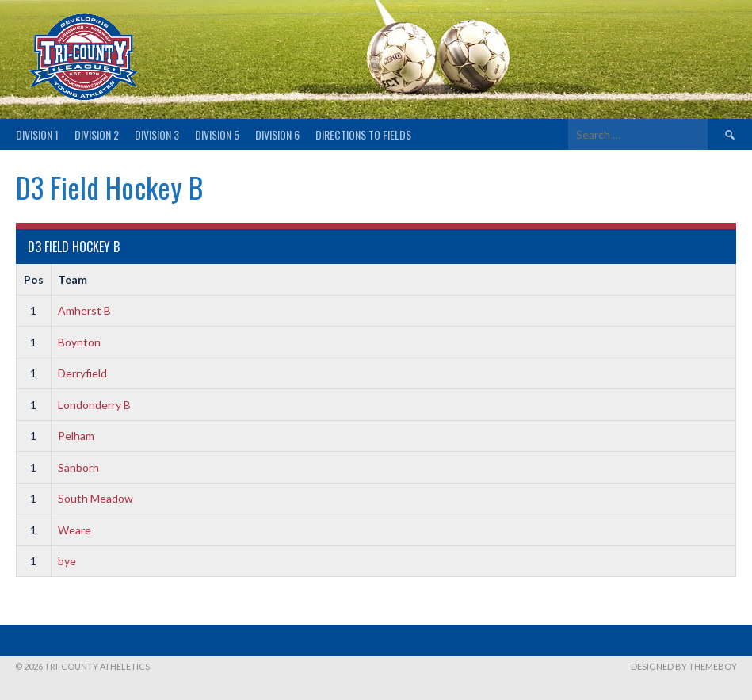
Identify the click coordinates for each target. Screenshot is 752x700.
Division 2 (97, 134)
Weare (74, 530)
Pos (34, 279)
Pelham (76, 436)
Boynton (79, 342)
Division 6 (277, 134)
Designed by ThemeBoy (684, 666)
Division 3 (157, 134)
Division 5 (217, 134)
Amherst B (84, 310)
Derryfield (82, 373)
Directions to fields (363, 134)
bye (67, 561)
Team (73, 279)
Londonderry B (94, 405)
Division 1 (37, 134)
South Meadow (95, 498)
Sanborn (78, 467)
